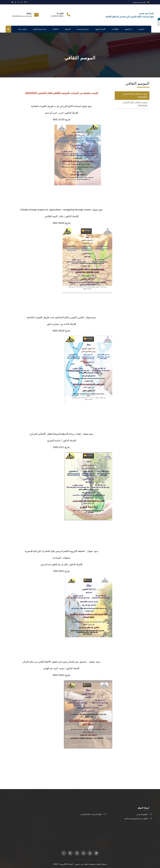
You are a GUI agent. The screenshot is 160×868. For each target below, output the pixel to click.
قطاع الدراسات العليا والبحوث (92, 814)
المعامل (55, 29)
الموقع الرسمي (143, 814)
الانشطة (68, 29)
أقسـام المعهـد (100, 29)
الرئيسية (141, 29)
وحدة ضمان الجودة (40, 29)
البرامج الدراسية (83, 29)
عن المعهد (128, 29)
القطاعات (115, 29)
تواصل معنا (23, 29)
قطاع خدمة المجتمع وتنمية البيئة (137, 819)
